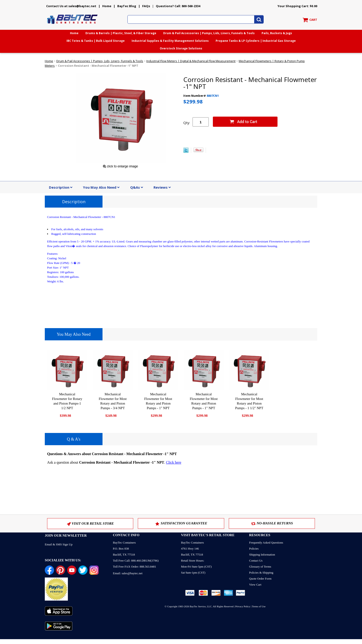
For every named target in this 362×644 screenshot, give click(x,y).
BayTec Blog (127, 6)
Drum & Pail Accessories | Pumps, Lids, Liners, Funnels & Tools (209, 33)
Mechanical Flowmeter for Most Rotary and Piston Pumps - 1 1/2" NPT (249, 401)
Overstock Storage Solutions (181, 48)
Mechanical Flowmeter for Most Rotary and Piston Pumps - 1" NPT (158, 401)
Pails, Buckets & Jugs (277, 33)
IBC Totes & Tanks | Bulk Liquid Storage (96, 41)
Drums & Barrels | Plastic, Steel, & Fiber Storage (121, 33)
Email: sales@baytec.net (128, 573)
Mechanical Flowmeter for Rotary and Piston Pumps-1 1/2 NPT (67, 401)
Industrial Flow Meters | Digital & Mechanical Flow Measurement (191, 61)
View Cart (255, 585)
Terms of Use (259, 606)
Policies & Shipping (261, 573)
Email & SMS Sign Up (59, 544)
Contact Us (256, 561)
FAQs (146, 6)
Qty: (187, 123)
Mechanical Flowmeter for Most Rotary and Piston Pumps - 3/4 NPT (113, 401)
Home (107, 6)
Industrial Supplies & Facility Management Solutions (170, 41)
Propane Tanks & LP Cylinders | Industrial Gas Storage (256, 41)
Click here (174, 462)
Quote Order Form (260, 579)
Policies (254, 549)
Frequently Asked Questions (266, 543)
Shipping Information (262, 555)
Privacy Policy (243, 606)
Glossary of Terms (260, 567)
